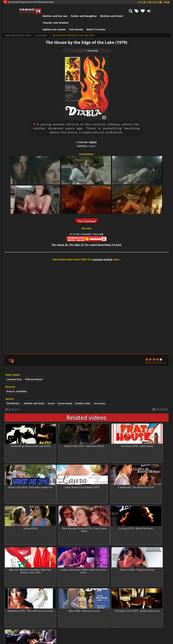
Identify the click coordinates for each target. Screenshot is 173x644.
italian (93, 127)
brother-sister (83, 388)
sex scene (100, 388)
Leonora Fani (14, 364)
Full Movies (47, 20)
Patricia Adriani (34, 364)
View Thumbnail (86, 206)
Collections (87, 604)
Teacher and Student (126, 8)
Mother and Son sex (42, 8)
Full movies (63, 14)
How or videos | (153, 2)
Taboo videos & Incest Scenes (20, 20)
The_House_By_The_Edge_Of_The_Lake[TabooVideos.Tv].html (87, 230)
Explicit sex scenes (41, 14)
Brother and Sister (99, 8)
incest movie (65, 388)
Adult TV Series (83, 14)
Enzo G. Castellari (17, 376)
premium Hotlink (102, 244)
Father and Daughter (71, 8)
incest (51, 388)
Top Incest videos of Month (86, 595)
